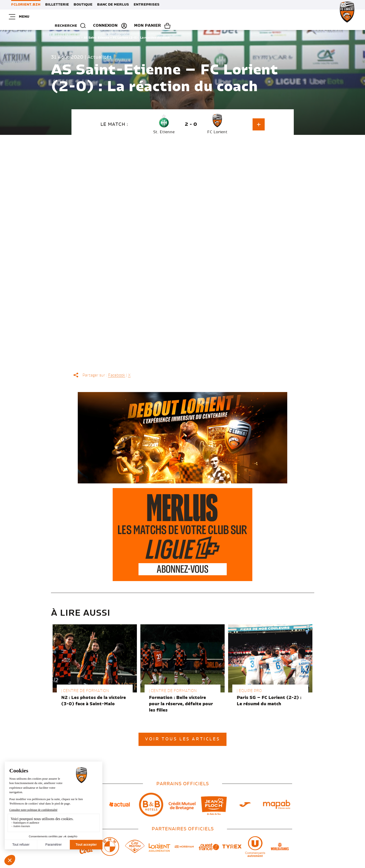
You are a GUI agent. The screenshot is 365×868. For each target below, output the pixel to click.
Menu (20, 17)
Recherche (255, 17)
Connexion (291, 17)
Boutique (83, 5)
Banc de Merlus (113, 5)
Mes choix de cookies (184, 865)
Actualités (73, 32)
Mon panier (333, 17)
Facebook (117, 369)
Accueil (56, 32)
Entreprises (147, 5)
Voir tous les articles (182, 733)
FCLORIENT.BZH (26, 5)
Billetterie (57, 5)
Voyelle (286, 864)
